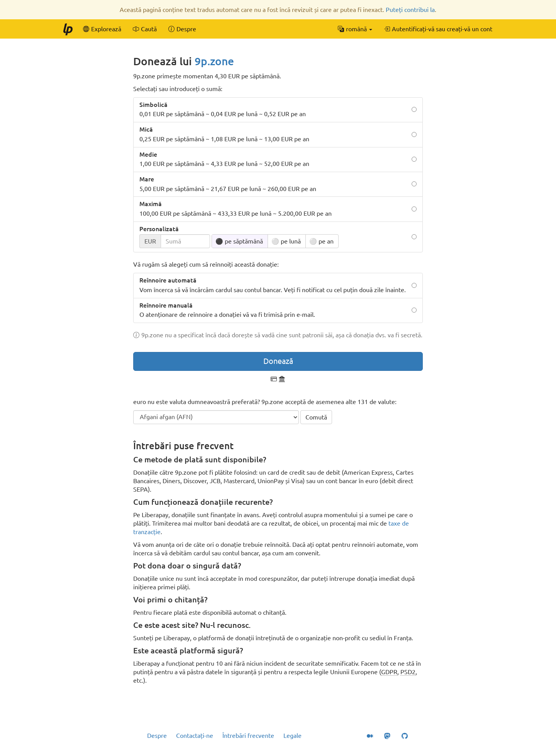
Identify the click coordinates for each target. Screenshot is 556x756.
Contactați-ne (195, 736)
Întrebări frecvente (248, 736)
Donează (278, 361)
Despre (157, 736)
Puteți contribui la (410, 10)
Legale (292, 736)
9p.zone (214, 61)
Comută (316, 417)
